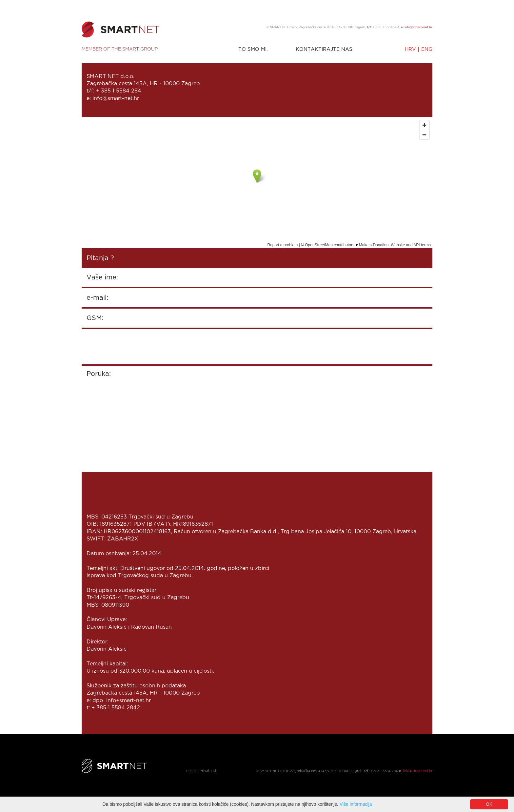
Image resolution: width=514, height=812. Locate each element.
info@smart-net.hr (418, 27)
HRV (410, 49)
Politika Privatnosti (202, 771)
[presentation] (136, 347)
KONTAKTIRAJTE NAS (324, 49)
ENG (427, 49)
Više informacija (356, 804)
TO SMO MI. (253, 49)
